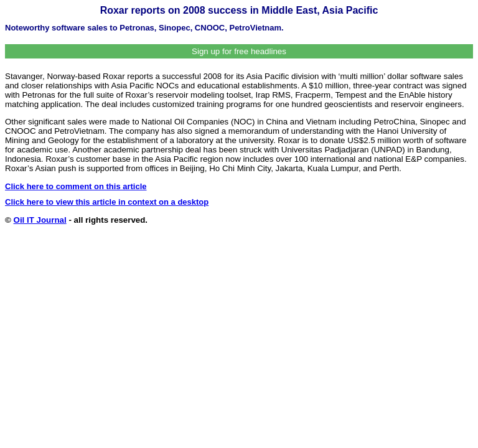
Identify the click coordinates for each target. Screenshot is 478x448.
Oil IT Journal (40, 220)
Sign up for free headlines (239, 51)
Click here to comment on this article (76, 186)
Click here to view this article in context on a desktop (107, 202)
